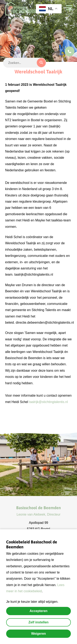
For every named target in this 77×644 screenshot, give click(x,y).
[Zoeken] (41, 63)
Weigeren (39, 634)
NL (46, 9)
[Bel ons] (70, 51)
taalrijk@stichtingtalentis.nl (49, 402)
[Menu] (68, 7)
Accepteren (38, 611)
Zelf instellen (39, 622)
